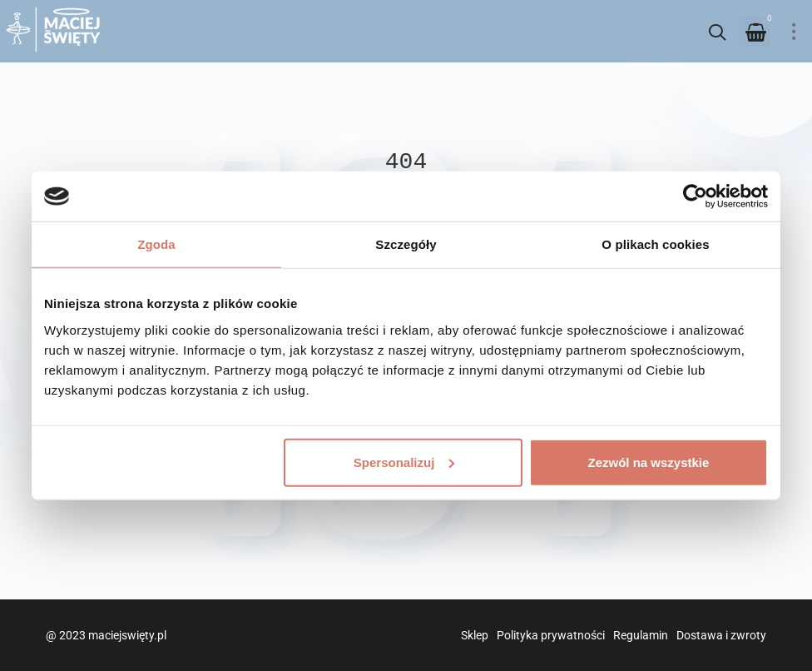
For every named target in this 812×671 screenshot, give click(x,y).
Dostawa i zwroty (721, 635)
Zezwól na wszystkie (649, 462)
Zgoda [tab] (156, 244)
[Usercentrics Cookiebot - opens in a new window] (695, 196)
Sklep (475, 635)
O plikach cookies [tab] (655, 244)
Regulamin (641, 635)
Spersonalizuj (404, 462)
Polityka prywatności (551, 635)
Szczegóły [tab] (406, 244)
